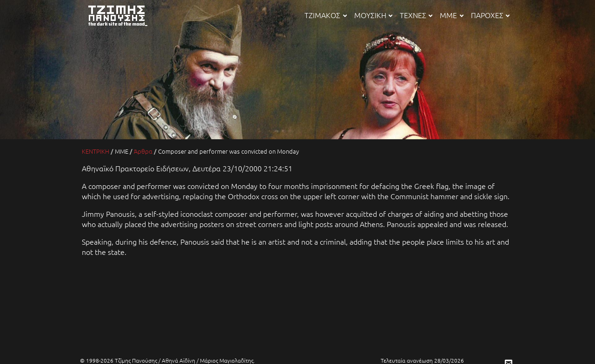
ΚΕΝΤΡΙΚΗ (96, 151)
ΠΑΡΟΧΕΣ (490, 15)
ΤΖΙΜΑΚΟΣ (325, 15)
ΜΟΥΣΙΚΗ (373, 15)
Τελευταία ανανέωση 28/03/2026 (422, 360)
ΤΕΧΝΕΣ (416, 15)
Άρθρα (143, 151)
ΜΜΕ (451, 15)
